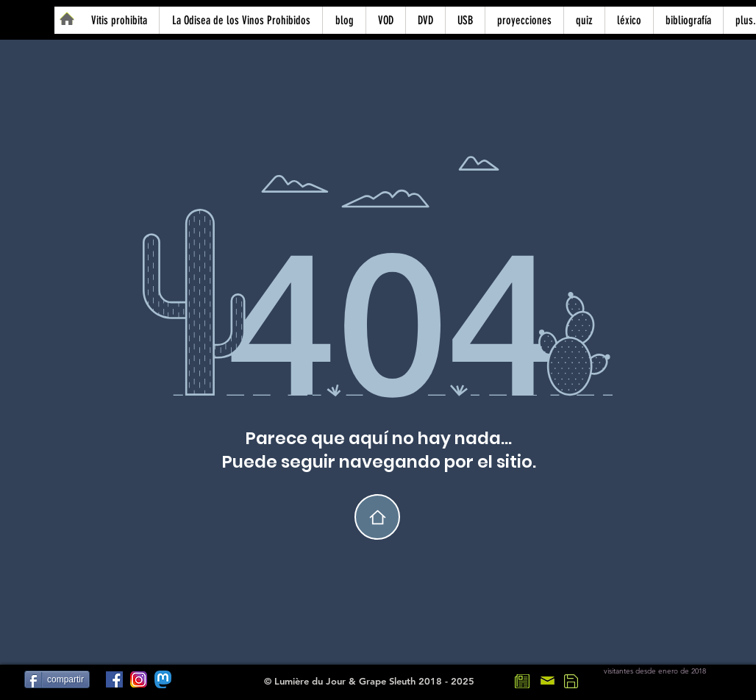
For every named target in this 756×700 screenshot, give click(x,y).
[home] (377, 517)
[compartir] (57, 679)
